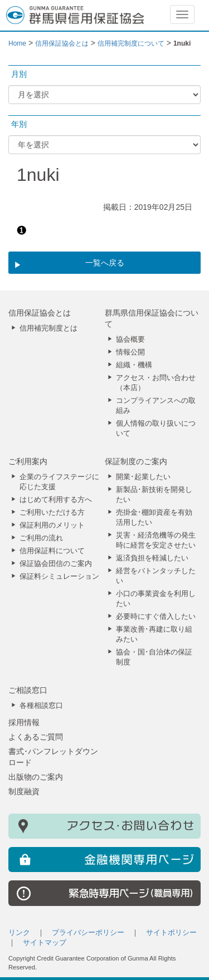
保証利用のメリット (52, 525)
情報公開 (130, 352)
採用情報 (24, 722)
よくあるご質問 (36, 737)
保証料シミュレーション (59, 577)
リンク (19, 933)
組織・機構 (134, 365)
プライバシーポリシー (88, 933)
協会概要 (130, 339)
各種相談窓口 (41, 706)
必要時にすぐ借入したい (156, 617)
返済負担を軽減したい (152, 558)
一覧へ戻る (105, 263)
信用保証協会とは (40, 313)
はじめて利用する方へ (56, 500)
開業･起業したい (143, 477)
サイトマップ (45, 943)
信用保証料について (52, 551)
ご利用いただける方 (52, 513)
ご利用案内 (28, 461)
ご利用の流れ (41, 538)
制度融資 (24, 791)
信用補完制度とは (48, 328)
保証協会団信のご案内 (56, 564)
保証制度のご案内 (136, 461)
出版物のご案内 (36, 777)
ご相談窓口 (28, 690)
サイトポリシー (171, 933)
